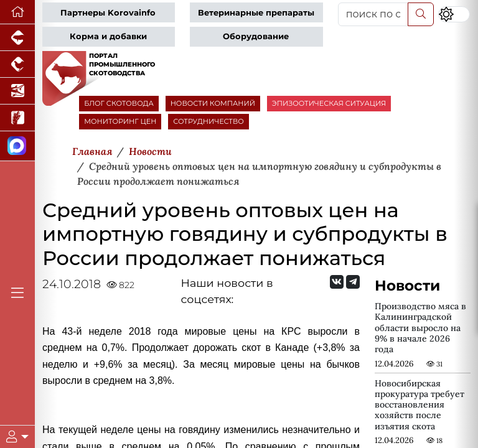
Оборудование (256, 36)
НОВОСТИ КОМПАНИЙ (213, 103)
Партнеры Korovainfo (108, 13)
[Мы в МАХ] (17, 146)
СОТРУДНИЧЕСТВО (209, 121)
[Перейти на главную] (17, 12)
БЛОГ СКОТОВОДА (119, 103)
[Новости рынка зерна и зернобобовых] (17, 118)
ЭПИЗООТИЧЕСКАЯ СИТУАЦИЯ (329, 103)
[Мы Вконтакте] (337, 282)
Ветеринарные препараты (256, 13)
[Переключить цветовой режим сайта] (454, 14)
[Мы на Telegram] (353, 282)
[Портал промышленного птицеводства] (17, 64)
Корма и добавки (108, 36)
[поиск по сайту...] (373, 14)
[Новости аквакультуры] (17, 91)
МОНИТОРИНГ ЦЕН (120, 121)
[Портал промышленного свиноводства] (17, 38)
